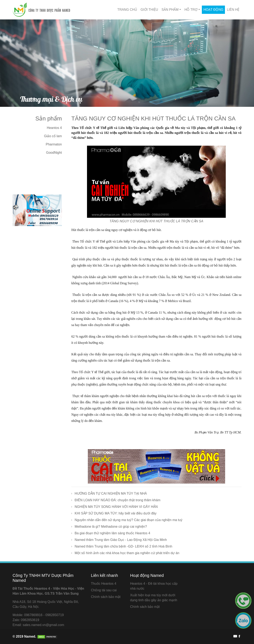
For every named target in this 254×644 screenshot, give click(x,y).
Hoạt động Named (147, 575)
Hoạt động (213, 10)
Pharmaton (54, 144)
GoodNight (54, 153)
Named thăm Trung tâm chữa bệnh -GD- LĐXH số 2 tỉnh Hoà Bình (123, 546)
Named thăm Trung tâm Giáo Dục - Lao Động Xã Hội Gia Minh (121, 540)
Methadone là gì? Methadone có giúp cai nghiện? (111, 527)
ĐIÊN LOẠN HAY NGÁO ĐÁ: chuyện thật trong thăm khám (118, 500)
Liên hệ (233, 10)
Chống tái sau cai (104, 590)
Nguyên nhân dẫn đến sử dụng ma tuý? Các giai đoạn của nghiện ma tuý (128, 520)
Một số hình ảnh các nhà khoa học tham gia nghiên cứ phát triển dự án (127, 553)
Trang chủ (127, 10)
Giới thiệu (149, 10)
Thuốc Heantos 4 (104, 584)
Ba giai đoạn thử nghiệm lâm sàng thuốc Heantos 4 (112, 533)
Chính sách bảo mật (106, 597)
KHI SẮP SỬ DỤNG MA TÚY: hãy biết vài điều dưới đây (116, 513)
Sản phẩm (170, 10)
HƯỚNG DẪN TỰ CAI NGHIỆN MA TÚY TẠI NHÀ (111, 493)
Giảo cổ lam (53, 136)
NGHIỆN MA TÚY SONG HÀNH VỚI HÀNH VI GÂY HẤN (116, 507)
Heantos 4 (54, 128)
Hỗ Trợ (191, 10)
